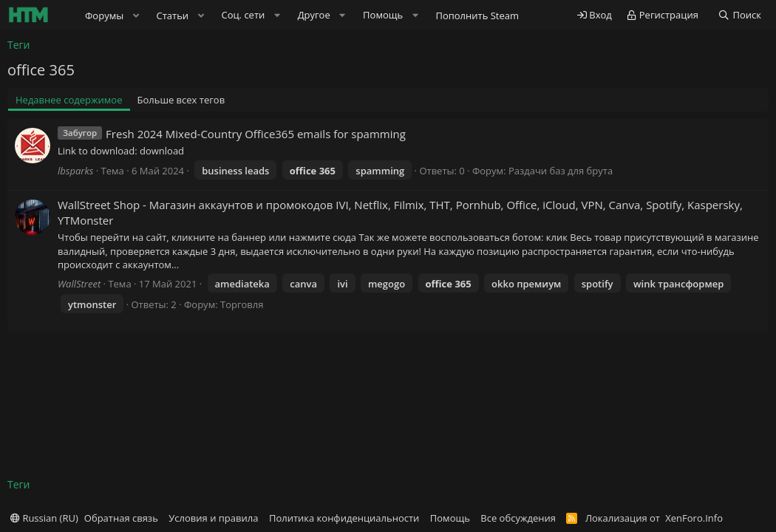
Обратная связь (121, 518)
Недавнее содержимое (69, 100)
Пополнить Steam (477, 16)
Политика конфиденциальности (344, 518)
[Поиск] (739, 15)
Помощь (450, 518)
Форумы (104, 16)
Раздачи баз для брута (561, 171)
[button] (136, 16)
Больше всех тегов (181, 100)
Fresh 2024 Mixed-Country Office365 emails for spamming (256, 134)
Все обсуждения (518, 518)
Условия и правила (213, 518)
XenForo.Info (694, 518)
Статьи (173, 16)
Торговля (242, 304)
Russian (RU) (44, 518)
